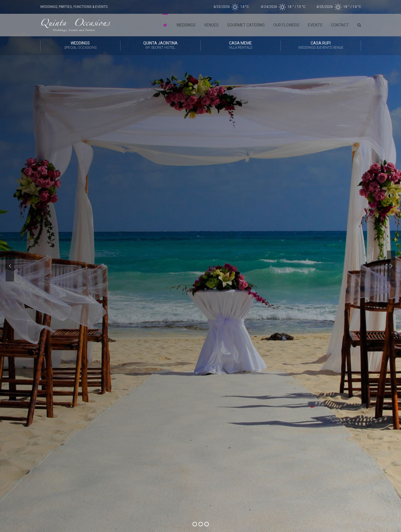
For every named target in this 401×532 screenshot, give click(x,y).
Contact (340, 25)
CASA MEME (241, 46)
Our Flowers (286, 25)
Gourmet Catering (246, 25)
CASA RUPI (321, 46)
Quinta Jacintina (160, 46)
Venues (211, 25)
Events (315, 25)
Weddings (186, 25)
